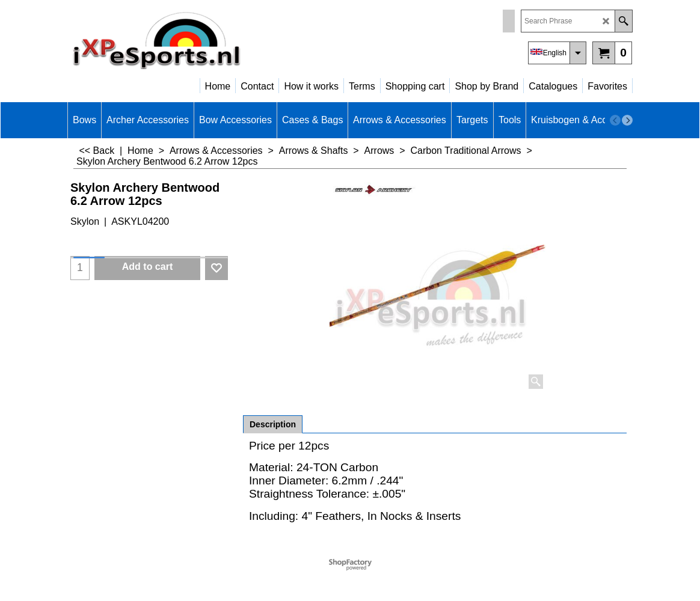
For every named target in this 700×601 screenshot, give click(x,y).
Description (273, 424)
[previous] (615, 120)
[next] (627, 120)
